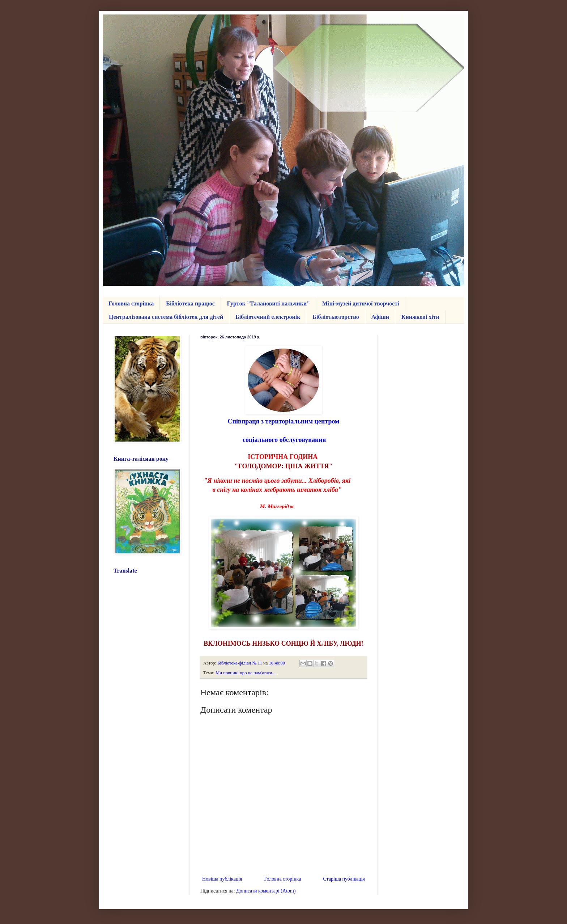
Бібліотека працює (190, 303)
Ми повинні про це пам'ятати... (246, 673)
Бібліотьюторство (336, 317)
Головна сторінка (131, 303)
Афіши (380, 317)
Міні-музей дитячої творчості (361, 303)
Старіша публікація (344, 879)
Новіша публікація (222, 879)
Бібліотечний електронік (268, 317)
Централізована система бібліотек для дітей (166, 317)
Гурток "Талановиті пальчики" (269, 303)
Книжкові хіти (420, 317)
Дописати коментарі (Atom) (266, 891)
